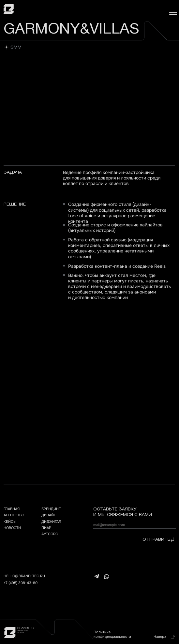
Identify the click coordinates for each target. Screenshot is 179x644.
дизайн (49, 515)
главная (12, 509)
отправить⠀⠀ (160, 540)
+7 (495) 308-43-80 (21, 583)
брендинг (51, 509)
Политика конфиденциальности (112, 634)
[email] (135, 525)
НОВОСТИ (12, 528)
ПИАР (46, 528)
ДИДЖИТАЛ (51, 522)
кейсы (10, 522)
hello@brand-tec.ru (24, 576)
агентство (14, 515)
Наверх (160, 637)
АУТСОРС (50, 534)
